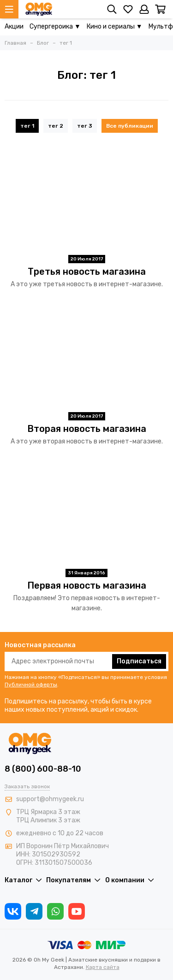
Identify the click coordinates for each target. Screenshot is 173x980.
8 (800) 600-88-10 (43, 769)
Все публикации (130, 126)
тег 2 (56, 126)
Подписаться (139, 661)
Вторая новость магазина (87, 429)
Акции (14, 27)
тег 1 (27, 126)
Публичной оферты (31, 685)
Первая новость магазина (87, 585)
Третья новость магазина (87, 272)
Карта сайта (103, 967)
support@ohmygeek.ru (50, 799)
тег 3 (85, 126)
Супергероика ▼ (55, 27)
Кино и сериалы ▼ (115, 27)
